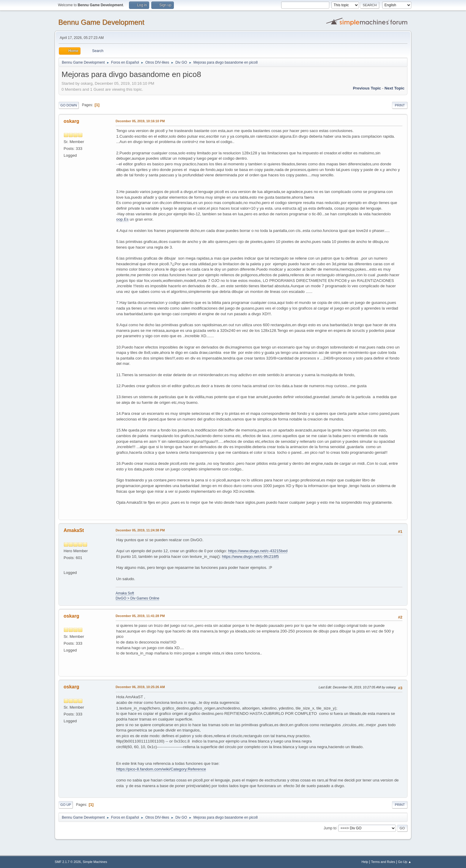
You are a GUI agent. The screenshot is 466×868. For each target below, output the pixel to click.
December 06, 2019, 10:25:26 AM (140, 687)
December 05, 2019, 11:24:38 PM (140, 530)
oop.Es (122, 219)
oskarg (71, 121)
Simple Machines (95, 862)
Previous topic (367, 88)
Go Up (66, 805)
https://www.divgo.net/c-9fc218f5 (251, 557)
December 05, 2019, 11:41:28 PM (140, 616)
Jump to (330, 828)
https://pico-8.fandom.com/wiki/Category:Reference (161, 769)
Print (400, 105)
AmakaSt (74, 530)
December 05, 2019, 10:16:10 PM (140, 121)
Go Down (69, 105)
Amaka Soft (125, 593)
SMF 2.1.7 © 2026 (68, 862)
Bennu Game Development (101, 22)
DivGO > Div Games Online (137, 598)
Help (365, 862)
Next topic (395, 88)
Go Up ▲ (405, 862)
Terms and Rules (383, 862)
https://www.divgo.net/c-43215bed (258, 551)
